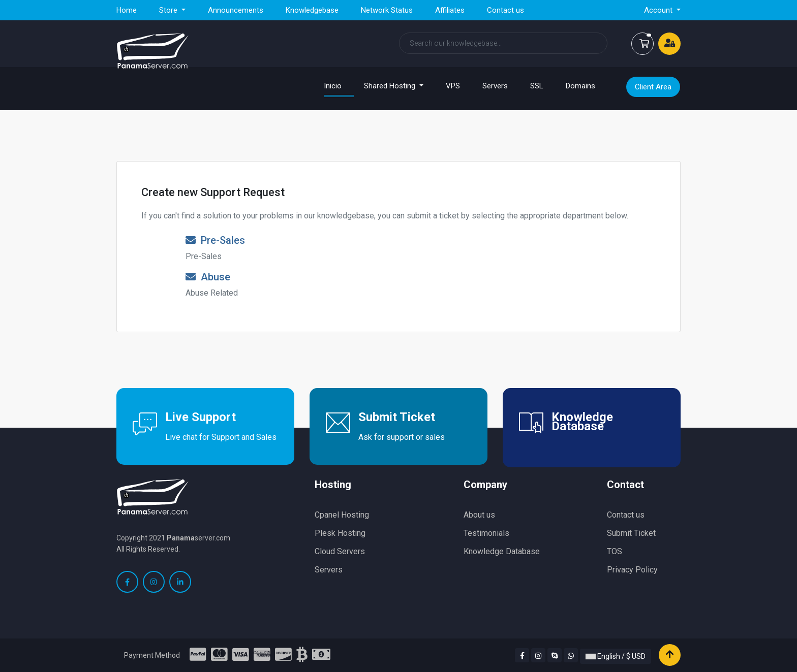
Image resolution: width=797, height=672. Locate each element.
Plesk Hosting (340, 533)
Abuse (208, 277)
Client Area (653, 87)
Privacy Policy (632, 570)
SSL (537, 86)
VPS (453, 86)
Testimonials (486, 533)
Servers (495, 86)
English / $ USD (616, 656)
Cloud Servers (340, 551)
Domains (580, 86)
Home (127, 10)
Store (169, 10)
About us (479, 515)
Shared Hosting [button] (391, 86)
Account (659, 10)
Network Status (387, 10)
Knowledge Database (502, 551)
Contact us (505, 10)
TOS (615, 551)
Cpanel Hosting (342, 515)
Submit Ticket (631, 533)
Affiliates (450, 10)
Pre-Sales (215, 240)
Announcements (236, 10)
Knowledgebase (312, 10)
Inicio (339, 85)
